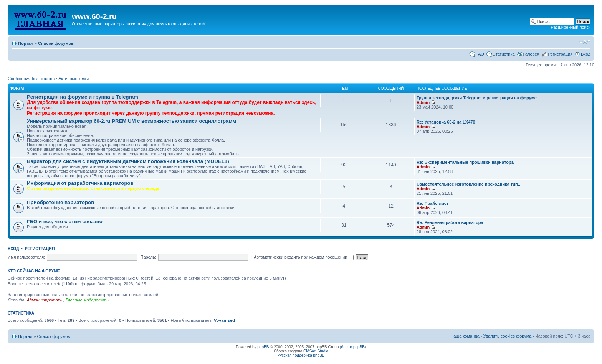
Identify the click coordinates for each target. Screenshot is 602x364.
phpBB (263, 347)
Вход (586, 54)
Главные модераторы (88, 300)
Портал (26, 43)
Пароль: (148, 257)
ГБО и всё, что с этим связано (65, 222)
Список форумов (56, 43)
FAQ (480, 54)
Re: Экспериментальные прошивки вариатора (465, 162)
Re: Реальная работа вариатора (450, 222)
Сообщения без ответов (31, 79)
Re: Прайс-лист (432, 203)
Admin (423, 102)
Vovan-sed (224, 320)
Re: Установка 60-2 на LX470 (446, 122)
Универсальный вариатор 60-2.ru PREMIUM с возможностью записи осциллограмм (131, 121)
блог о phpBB (353, 347)
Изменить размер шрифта (585, 42)
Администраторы (45, 300)
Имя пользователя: (26, 257)
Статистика (504, 54)
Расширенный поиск (571, 27)
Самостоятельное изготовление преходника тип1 (468, 184)
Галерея (531, 54)
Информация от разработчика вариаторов (80, 183)
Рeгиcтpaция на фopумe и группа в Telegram (83, 97)
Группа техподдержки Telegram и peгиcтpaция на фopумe (477, 98)
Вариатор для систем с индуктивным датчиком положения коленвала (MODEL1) (128, 161)
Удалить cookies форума (508, 336)
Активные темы (74, 79)
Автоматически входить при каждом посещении (304, 257)
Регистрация (560, 54)
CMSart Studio (316, 351)
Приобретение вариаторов (60, 202)
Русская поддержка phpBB (301, 355)
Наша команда (465, 336)
